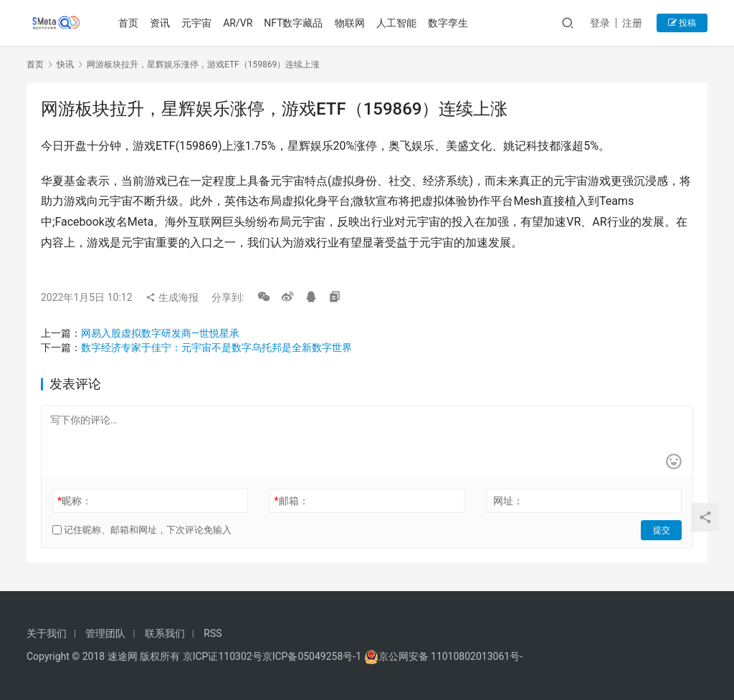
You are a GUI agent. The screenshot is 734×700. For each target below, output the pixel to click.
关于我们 (47, 633)
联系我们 (165, 633)
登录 (600, 23)
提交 (662, 530)
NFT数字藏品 (294, 23)
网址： (508, 501)
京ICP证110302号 (223, 656)
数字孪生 (448, 23)
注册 (632, 23)
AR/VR (238, 23)
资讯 (161, 23)
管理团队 (105, 633)
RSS (213, 633)
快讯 (65, 64)
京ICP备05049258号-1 (313, 656)
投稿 (682, 23)
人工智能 (396, 23)
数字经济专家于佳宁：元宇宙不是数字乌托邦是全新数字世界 (216, 347)
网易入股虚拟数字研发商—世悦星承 (160, 333)
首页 (129, 23)
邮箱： (292, 501)
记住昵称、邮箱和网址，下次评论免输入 (142, 530)
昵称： (75, 501)
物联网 (350, 23)
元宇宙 (197, 23)
